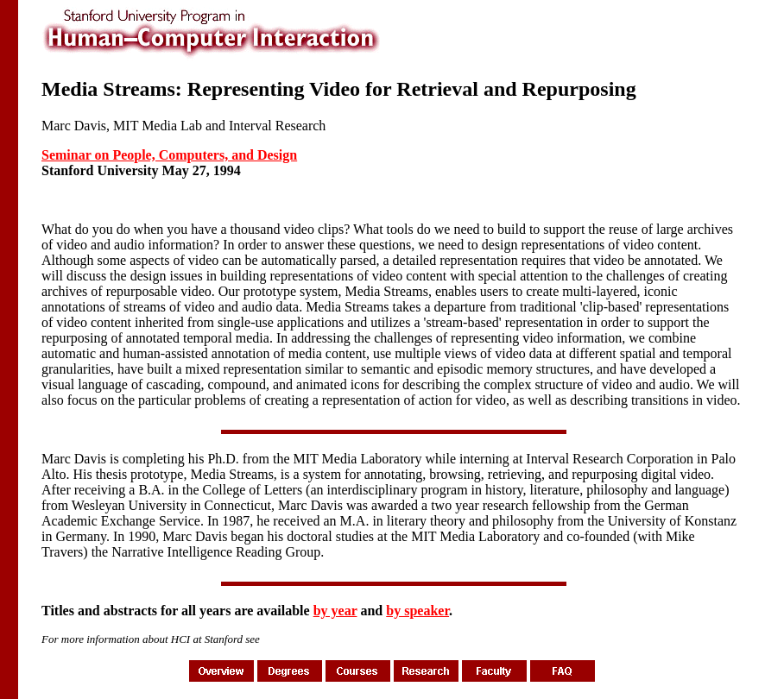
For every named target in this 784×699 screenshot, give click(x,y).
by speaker (417, 611)
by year (335, 611)
